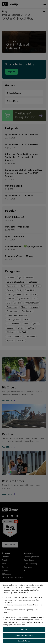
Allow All (24, 630)
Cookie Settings (24, 641)
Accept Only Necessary (24, 635)
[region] (24, 613)
